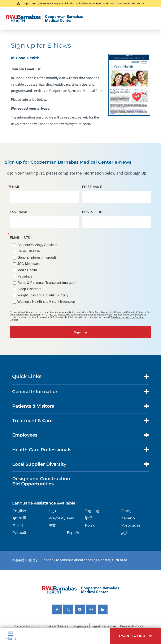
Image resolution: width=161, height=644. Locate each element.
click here (119, 560)
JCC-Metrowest (29, 264)
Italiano (128, 518)
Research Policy (132, 626)
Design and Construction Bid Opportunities (41, 481)
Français (129, 511)
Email (15, 187)
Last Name (19, 212)
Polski (90, 525)
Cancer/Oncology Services (37, 245)
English (19, 511)
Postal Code (93, 212)
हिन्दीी (89, 518)
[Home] (45, 18)
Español (74, 533)
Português (131, 525)
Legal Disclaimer (104, 626)
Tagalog (92, 511)
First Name (92, 187)
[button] (135, 636)
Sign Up (80, 332)
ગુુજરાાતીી (19, 518)
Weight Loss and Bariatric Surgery (43, 295)
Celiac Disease (29, 251)
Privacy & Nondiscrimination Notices (41, 626)
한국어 (18, 525)
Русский (19, 533)
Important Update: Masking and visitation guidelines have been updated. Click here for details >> (83, 3)
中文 (52, 525)
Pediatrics (25, 276)
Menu (11, 636)
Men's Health (27, 270)
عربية (53, 511)
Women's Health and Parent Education (46, 302)
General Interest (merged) (37, 257)
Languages (80, 626)
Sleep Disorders (29, 289)
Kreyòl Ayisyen (62, 518)
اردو (124, 533)
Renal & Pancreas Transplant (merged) (46, 283)
